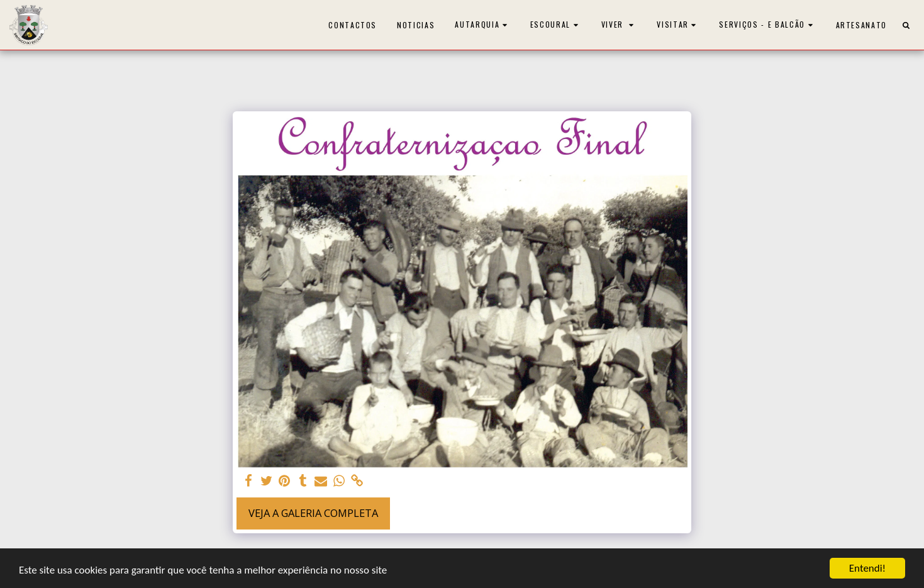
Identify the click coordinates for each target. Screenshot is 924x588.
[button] (482, 25)
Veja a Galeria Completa (313, 513)
